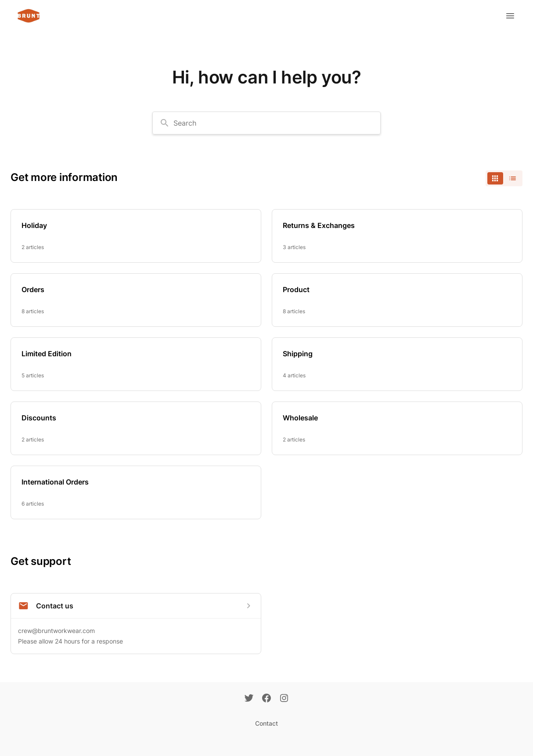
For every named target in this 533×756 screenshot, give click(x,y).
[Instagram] (284, 699)
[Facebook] (266, 699)
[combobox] (266, 123)
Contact (266, 723)
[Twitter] (249, 699)
